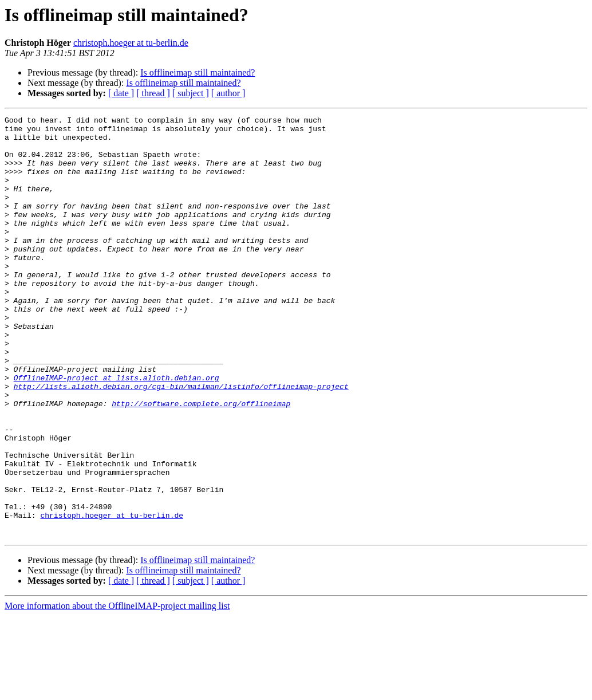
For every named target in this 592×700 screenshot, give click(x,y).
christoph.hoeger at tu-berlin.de (131, 43)
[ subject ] (191, 93)
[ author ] (228, 93)
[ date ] (121, 93)
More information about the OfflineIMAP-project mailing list (117, 690)
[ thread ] (153, 93)
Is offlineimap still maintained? (198, 72)
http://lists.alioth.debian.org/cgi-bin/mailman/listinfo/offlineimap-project (181, 441)
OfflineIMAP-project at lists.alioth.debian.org (117, 431)
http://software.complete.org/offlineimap (201, 462)
